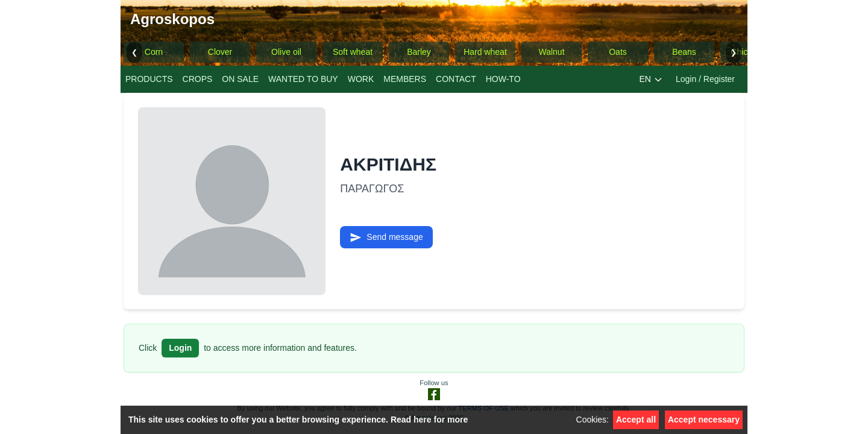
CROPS (198, 79)
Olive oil (286, 52)
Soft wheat (353, 52)
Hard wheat (485, 52)
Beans (684, 52)
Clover (220, 52)
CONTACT (456, 79)
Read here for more (429, 420)
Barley (419, 52)
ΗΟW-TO (503, 79)
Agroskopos (172, 19)
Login (180, 348)
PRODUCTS (149, 79)
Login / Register (705, 79)
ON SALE (240, 79)
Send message (386, 237)
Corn (154, 52)
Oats (618, 52)
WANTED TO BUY (303, 79)
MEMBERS (405, 79)
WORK (361, 79)
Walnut (551, 52)
